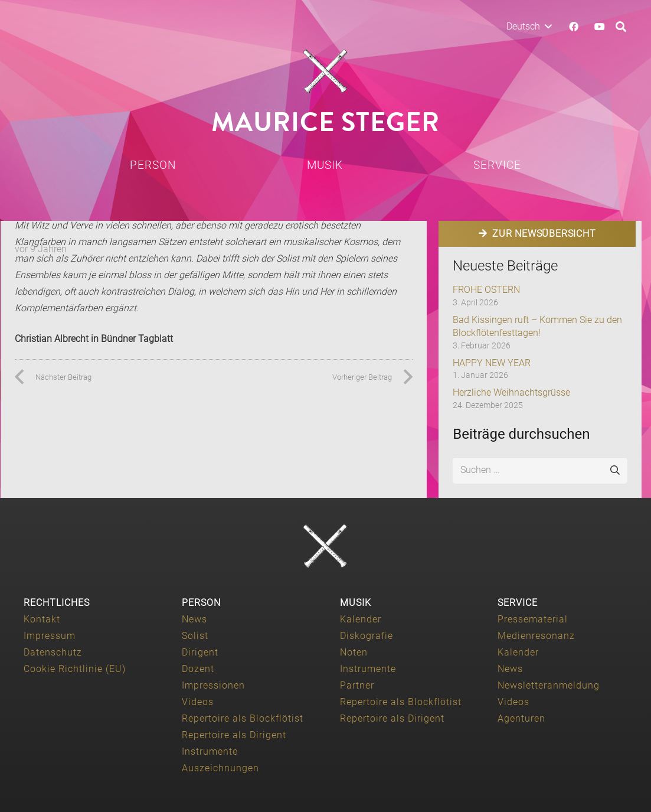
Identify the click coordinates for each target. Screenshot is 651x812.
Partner (357, 685)
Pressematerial (533, 619)
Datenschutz (53, 652)
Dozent (198, 669)
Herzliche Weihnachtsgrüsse (511, 392)
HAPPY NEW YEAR (492, 363)
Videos (198, 702)
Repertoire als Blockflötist (243, 718)
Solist (195, 636)
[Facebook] (574, 27)
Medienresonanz (536, 636)
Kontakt (42, 619)
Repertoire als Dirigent (234, 735)
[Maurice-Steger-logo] (326, 71)
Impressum (50, 636)
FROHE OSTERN (486, 290)
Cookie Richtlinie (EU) (75, 669)
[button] (529, 27)
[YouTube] (600, 27)
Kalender (361, 619)
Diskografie (367, 636)
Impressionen (213, 685)
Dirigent (200, 652)
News (194, 619)
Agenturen (521, 718)
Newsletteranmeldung (549, 685)
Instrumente (210, 751)
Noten (354, 652)
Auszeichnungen (220, 768)
